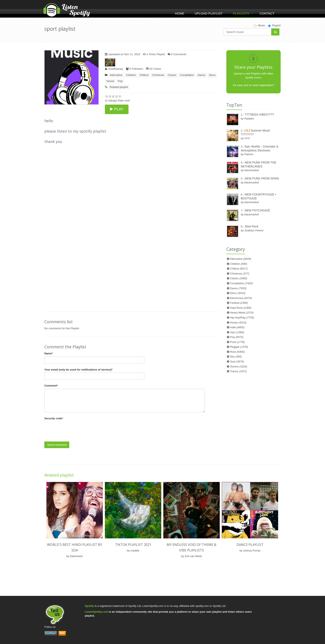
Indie (237, 327)
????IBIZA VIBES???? (259, 115)
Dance (201, 75)
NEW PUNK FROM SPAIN (262, 178)
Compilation (187, 75)
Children (131, 75)
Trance (238, 371)
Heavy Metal (242, 313)
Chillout (144, 75)
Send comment (57, 445)
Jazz (237, 332)
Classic (172, 75)
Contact (267, 13)
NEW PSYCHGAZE (257, 210)
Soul (237, 362)
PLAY (117, 109)
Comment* (51, 386)
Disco (212, 75)
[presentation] (76, 429)
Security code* (54, 418)
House (110, 81)
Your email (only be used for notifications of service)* (78, 370)
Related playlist (119, 87)
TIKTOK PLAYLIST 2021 (133, 545)
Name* (49, 353)
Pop (120, 81)
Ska (236, 357)
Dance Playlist (250, 545)
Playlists (241, 13)
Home (180, 13)
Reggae (239, 347)
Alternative (116, 75)
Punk (237, 342)
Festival (239, 303)
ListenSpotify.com (96, 612)
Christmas (158, 75)
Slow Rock (251, 226)
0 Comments (177, 54)
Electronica (241, 298)
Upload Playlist (209, 13)
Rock (237, 352)
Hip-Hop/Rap (242, 318)
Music (260, 26)
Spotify (89, 606)
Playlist (274, 26)
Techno (239, 367)
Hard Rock (241, 308)
